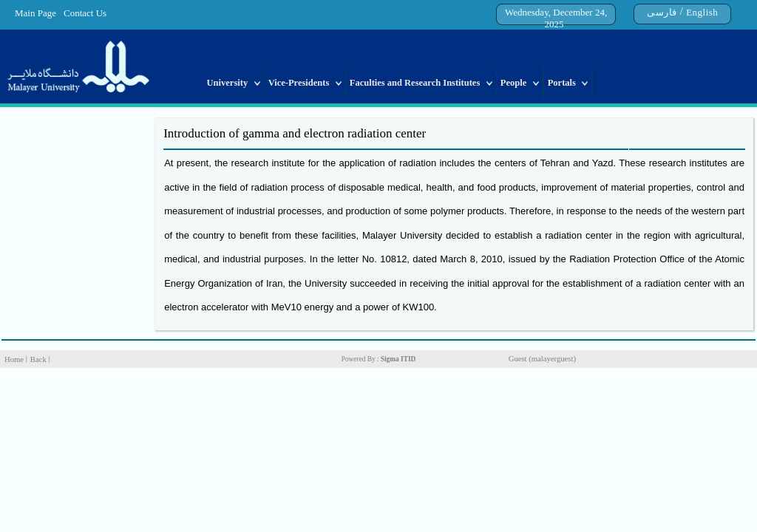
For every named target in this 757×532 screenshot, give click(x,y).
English (702, 12)
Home (14, 359)
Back (38, 359)
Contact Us (85, 13)
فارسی (662, 12)
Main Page (35, 13)
